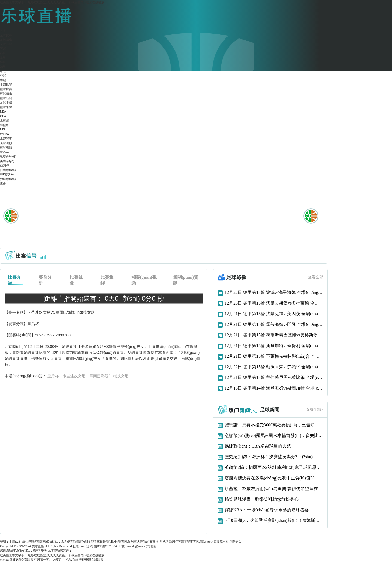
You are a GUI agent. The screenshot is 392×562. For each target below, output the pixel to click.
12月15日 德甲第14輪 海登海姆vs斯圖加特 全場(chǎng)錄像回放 (274, 388)
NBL (3, 129)
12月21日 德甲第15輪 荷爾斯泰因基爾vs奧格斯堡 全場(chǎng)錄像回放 (274, 335)
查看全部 (316, 277)
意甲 (3, 57)
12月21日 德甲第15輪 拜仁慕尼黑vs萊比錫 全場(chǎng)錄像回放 (274, 377)
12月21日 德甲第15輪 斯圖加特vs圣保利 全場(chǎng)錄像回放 (274, 346)
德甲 (3, 62)
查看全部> (314, 410)
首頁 (3, 31)
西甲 (3, 53)
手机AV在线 (71, 560)
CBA (3, 116)
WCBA (4, 134)
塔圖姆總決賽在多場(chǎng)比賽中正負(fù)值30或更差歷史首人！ (274, 478)
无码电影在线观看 (91, 560)
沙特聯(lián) (8, 179)
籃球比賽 (6, 89)
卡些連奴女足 (74, 376)
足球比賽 (6, 35)
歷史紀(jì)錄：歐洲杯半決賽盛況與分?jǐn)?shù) (269, 457)
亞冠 (3, 75)
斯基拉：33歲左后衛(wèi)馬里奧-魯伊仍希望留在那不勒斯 (274, 489)
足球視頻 (6, 143)
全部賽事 (6, 138)
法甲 (3, 66)
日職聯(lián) (8, 170)
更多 (3, 183)
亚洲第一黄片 (43, 560)
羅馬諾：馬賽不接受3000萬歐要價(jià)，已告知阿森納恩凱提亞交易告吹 (274, 425)
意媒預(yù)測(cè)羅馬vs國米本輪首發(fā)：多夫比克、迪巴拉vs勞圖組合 (274, 435)
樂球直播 (38, 546)
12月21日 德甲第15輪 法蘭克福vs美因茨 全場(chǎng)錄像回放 (274, 314)
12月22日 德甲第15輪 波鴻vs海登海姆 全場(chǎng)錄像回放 (274, 292)
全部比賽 (6, 84)
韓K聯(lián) (7, 174)
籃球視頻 (6, 147)
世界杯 (4, 152)
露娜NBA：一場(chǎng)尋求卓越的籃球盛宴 (267, 510)
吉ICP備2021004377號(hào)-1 (114, 546)
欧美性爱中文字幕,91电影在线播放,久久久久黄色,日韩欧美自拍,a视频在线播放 (52, 2)
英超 (3, 48)
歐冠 (3, 71)
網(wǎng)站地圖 (146, 546)
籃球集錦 (6, 107)
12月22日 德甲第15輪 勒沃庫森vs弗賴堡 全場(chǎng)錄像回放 (274, 367)
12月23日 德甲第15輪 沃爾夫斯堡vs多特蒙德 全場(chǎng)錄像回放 (274, 303)
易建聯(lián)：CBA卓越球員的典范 (258, 446)
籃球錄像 (6, 93)
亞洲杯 (4, 165)
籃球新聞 (6, 98)
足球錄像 (6, 40)
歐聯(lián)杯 (8, 156)
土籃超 (4, 120)
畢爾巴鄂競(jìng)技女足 (109, 376)
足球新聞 (6, 44)
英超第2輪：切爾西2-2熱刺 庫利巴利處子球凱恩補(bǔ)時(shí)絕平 (274, 467)
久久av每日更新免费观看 (17, 560)
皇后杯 (53, 376)
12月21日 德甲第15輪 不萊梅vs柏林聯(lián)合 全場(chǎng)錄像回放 (274, 356)
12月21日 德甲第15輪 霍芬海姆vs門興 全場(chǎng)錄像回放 (274, 324)
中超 (3, 80)
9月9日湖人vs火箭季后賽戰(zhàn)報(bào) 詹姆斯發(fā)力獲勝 (274, 520)
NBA (3, 111)
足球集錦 (6, 102)
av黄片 (57, 560)
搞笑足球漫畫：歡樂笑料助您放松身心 (262, 499)
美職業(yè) (7, 161)
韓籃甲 (4, 125)
